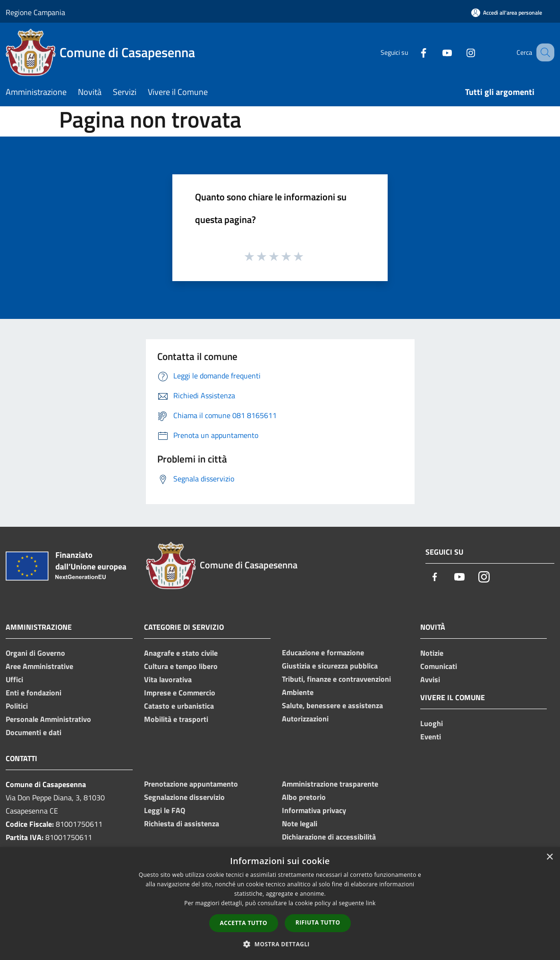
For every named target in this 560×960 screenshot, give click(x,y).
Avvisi (430, 679)
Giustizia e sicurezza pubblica (330, 666)
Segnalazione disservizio (184, 797)
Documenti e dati (34, 732)
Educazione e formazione (323, 652)
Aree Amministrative (39, 666)
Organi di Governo (35, 653)
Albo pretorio (304, 797)
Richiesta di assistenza (182, 823)
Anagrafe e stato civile (181, 653)
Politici (17, 706)
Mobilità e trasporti (176, 719)
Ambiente (298, 692)
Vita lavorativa (168, 679)
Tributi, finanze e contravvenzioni (336, 679)
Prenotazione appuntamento (191, 784)
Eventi (431, 737)
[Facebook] (412, 52)
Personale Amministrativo (48, 719)
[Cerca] (543, 52)
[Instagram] (459, 52)
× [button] (549, 857)
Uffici (14, 679)
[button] (280, 944)
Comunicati (439, 666)
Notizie (432, 653)
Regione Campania (35, 12)
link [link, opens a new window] (371, 903)
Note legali (300, 823)
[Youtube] (435, 52)
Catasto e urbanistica (179, 706)
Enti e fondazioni (34, 693)
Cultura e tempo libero (181, 666)
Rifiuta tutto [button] (318, 922)
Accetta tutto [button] (244, 923)
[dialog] (280, 904)
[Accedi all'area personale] (507, 13)
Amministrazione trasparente (330, 784)
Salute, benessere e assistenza (332, 705)
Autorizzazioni (305, 719)
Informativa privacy (314, 810)
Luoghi (432, 723)
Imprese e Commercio (180, 693)
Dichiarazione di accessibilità (329, 837)
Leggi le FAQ (165, 810)
